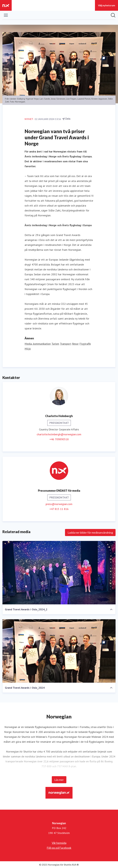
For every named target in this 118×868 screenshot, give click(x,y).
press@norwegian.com (59, 504)
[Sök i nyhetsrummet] (113, 15)
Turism (55, 344)
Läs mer (59, 780)
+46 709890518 (59, 439)
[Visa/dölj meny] (6, 15)
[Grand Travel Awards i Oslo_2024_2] (59, 573)
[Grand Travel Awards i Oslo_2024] (59, 651)
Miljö (28, 349)
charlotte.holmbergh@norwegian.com (59, 434)
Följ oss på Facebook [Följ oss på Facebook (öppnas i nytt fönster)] (59, 848)
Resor (75, 344)
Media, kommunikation (38, 344)
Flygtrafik (85, 344)
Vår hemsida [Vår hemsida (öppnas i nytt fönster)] (59, 843)
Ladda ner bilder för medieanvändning (90, 533)
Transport (66, 344)
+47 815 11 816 (59, 509)
